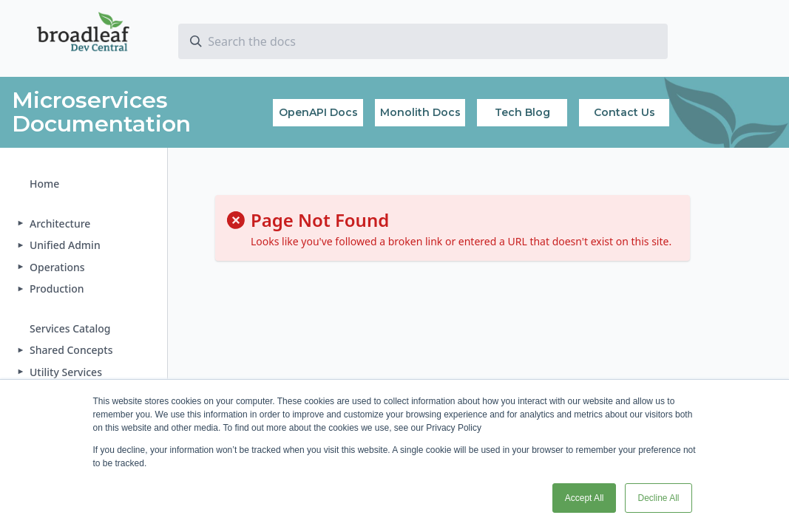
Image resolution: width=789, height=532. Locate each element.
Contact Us (624, 112)
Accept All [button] (585, 498)
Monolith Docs (420, 112)
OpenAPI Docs (318, 112)
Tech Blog (522, 112)
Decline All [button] (658, 498)
